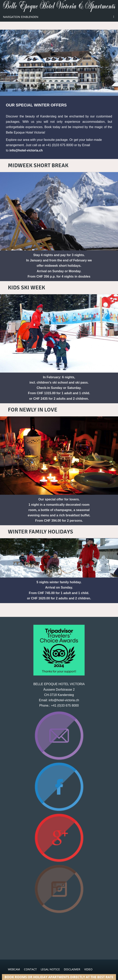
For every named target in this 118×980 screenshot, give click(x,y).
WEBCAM (14, 969)
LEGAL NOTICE (50, 969)
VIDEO (88, 969)
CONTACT (30, 969)
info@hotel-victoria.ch (26, 150)
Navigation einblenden (21, 17)
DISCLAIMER (72, 969)
